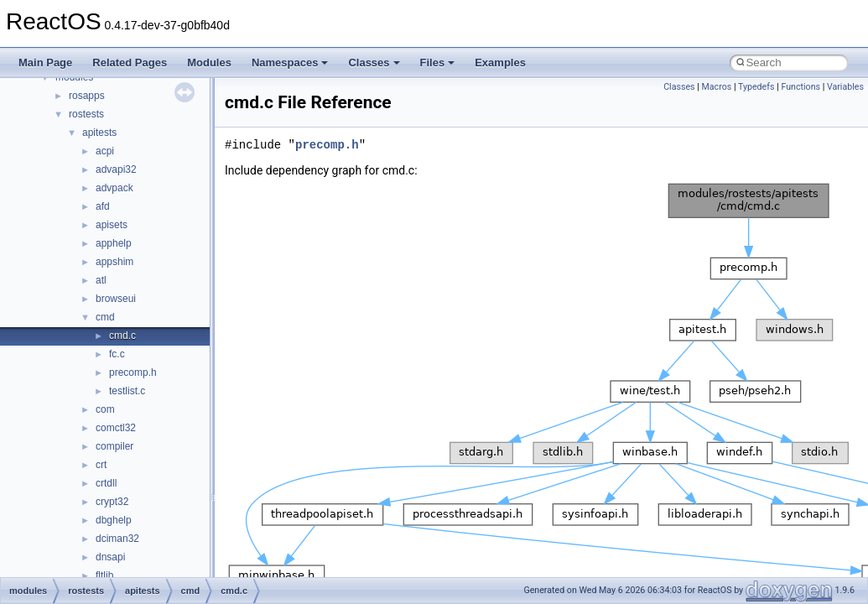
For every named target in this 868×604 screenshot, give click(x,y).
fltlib (104, 575)
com (105, 409)
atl (101, 280)
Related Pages (130, 62)
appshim (114, 262)
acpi (105, 151)
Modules (209, 62)
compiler (114, 446)
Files (438, 62)
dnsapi (110, 557)
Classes (374, 62)
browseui (116, 299)
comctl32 (116, 428)
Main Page (45, 62)
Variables (845, 87)
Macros (717, 87)
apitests (99, 133)
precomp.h (133, 372)
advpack (114, 188)
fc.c (117, 354)
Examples (500, 62)
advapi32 (116, 169)
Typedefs (756, 87)
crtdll (106, 483)
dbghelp (114, 520)
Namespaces (290, 62)
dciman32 (117, 539)
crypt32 (112, 502)
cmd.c (122, 336)
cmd (105, 317)
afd (103, 206)
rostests (86, 114)
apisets (112, 225)
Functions (800, 87)
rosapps (87, 96)
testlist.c (127, 391)
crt (101, 465)
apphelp (114, 243)
